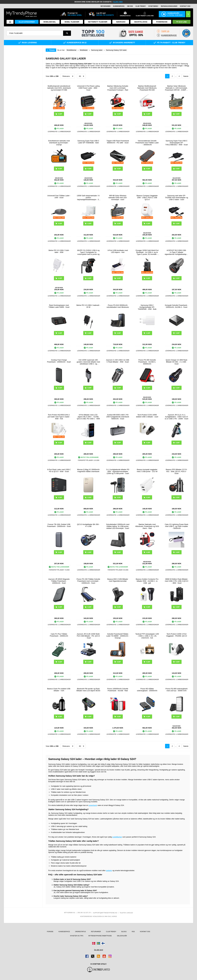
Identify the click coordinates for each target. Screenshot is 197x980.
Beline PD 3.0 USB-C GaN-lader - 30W (59, 251)
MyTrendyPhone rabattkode (100, 936)
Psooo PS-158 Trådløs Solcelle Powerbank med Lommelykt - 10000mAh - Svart (88, 581)
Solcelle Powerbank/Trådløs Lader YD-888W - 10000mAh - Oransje (118, 636)
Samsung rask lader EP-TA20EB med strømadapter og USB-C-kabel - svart (177, 198)
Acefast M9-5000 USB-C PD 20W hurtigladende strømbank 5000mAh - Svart (118, 417)
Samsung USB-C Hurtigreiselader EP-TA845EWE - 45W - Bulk (147, 307)
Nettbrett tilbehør (98, 22)
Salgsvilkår (122, 936)
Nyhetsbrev (153, 6)
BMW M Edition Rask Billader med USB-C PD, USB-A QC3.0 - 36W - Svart (176, 581)
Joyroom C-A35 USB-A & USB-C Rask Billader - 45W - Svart (118, 361)
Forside (50, 932)
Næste (186, 76)
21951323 (130, 913)
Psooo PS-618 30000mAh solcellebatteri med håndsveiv (118, 306)
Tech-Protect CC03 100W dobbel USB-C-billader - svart (147, 416)
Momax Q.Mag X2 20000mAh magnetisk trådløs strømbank (88, 470)
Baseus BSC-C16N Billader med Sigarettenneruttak (118, 580)
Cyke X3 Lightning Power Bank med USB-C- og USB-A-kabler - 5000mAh (177, 526)
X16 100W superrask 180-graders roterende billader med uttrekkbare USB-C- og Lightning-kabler (88, 362)
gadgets (109, 870)
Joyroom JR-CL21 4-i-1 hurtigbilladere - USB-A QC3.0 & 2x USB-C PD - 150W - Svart (177, 417)
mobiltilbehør (117, 837)
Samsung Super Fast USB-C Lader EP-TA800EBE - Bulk (88, 142)
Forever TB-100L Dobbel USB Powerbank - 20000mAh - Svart (59, 525)
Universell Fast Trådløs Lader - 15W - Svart (59, 197)
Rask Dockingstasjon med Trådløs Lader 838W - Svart (59, 306)
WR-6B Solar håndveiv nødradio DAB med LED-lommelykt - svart (118, 198)
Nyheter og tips (77, 936)
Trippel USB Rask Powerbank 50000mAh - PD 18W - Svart (118, 142)
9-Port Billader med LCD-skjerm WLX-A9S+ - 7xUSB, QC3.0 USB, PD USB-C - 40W (88, 417)
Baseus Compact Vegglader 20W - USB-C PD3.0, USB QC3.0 (147, 198)
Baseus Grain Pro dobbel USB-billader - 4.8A (59, 690)
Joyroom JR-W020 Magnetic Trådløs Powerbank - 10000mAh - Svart (59, 581)
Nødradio (121, 22)
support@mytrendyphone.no (105, 913)
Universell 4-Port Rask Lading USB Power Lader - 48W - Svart (88, 88)
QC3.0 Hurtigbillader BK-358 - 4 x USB (88, 525)
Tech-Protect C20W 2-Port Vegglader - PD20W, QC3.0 (177, 635)
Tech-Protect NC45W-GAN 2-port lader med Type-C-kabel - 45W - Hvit (59, 417)
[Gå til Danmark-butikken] (94, 943)
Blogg (124, 932)
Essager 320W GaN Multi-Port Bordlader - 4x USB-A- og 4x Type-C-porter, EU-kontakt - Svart (147, 252)
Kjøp (89, 169)
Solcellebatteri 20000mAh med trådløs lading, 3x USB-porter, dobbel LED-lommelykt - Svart (118, 526)
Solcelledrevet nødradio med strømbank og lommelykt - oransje (59, 143)
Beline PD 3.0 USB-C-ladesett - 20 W (88, 306)
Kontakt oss (185, 6)
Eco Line (181, 22)
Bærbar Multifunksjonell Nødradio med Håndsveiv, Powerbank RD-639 (147, 88)
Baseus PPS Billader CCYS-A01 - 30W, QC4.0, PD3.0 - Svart (176, 471)
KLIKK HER (118, 2)
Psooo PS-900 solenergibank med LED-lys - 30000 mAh (176, 690)
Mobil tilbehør (72, 22)
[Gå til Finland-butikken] (103, 943)
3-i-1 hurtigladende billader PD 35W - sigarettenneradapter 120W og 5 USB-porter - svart (118, 471)
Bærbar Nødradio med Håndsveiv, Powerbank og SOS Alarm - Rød (147, 526)
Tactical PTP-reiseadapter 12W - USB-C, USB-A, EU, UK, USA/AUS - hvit (147, 636)
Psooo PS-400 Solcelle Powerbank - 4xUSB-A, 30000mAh (147, 362)
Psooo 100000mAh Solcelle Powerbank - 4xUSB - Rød (118, 690)
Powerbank (162, 22)
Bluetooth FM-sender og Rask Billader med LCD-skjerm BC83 (88, 690)
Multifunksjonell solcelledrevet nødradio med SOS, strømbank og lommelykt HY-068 (59, 88)
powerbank (93, 805)
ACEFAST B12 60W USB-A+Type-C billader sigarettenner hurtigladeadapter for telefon (177, 252)
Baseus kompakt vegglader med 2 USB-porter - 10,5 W (147, 470)
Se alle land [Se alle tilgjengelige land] (99, 950)
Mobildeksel (50, 22)
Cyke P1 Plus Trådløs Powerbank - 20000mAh (59, 635)
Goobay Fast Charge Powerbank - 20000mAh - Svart (59, 361)
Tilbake (52, 50)
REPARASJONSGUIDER (169, 6)
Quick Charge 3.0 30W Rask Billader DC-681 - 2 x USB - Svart (177, 362)
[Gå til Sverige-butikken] (98, 943)
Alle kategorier (27, 22)
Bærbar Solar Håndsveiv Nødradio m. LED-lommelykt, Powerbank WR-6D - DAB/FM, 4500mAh (177, 88)
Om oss (130, 6)
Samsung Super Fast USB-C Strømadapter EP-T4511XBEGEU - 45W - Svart (177, 143)
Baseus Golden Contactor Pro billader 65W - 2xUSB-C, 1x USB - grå (147, 581)
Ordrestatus (81, 932)
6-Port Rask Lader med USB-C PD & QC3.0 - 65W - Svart (59, 470)
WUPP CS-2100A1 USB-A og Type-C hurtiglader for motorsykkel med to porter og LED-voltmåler (88, 252)
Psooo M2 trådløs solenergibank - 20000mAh (147, 690)
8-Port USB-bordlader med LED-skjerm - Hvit (118, 251)
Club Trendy (141, 6)
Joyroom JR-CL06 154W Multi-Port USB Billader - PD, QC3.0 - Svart (88, 636)
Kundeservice (119, 6)
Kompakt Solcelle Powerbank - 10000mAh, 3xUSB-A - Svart (177, 306)
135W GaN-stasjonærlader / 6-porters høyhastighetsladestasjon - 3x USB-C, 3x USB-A (88, 198)
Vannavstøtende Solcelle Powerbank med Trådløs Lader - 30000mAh (147, 143)
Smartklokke (141, 22)
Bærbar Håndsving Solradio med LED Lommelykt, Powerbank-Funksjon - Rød (118, 88)
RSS (133, 932)
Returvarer (105, 6)
